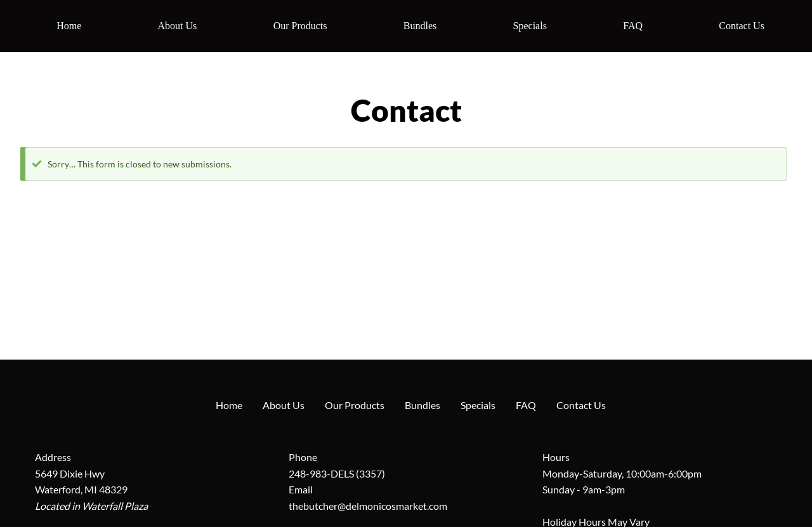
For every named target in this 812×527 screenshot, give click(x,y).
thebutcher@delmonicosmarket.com (368, 506)
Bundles (420, 26)
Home (69, 26)
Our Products (300, 26)
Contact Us (742, 26)
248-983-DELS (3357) (337, 473)
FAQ (633, 26)
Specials (530, 26)
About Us (178, 26)
